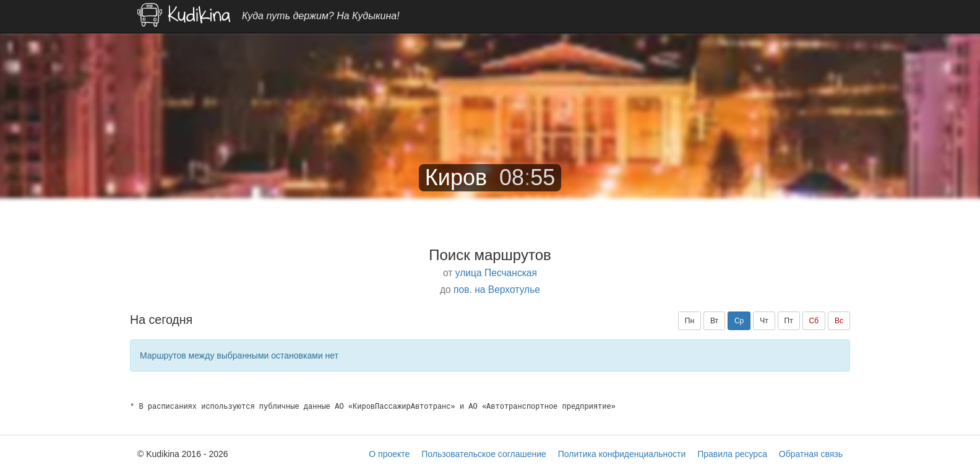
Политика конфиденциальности (622, 454)
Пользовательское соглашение (484, 454)
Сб (814, 321)
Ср (739, 321)
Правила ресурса (732, 454)
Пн (690, 321)
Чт (764, 321)
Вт (714, 321)
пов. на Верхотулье (497, 290)
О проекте (389, 454)
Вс (839, 321)
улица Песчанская (496, 273)
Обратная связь (811, 454)
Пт (789, 321)
